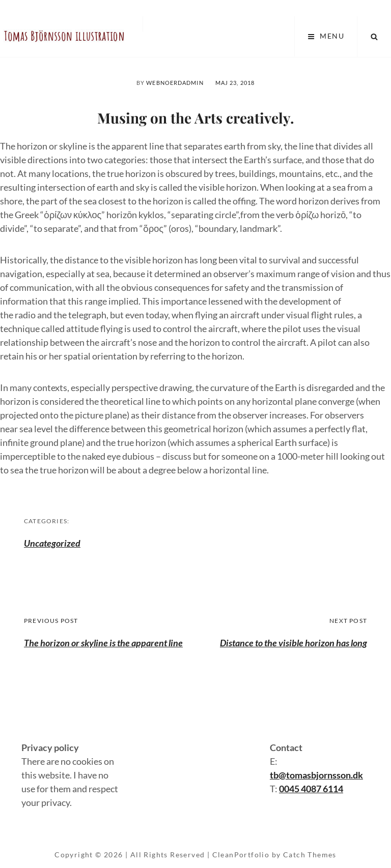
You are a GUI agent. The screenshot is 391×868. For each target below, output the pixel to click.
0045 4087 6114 (311, 789)
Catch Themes (310, 855)
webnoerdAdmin (175, 83)
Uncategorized (52, 543)
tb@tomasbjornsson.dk (316, 775)
